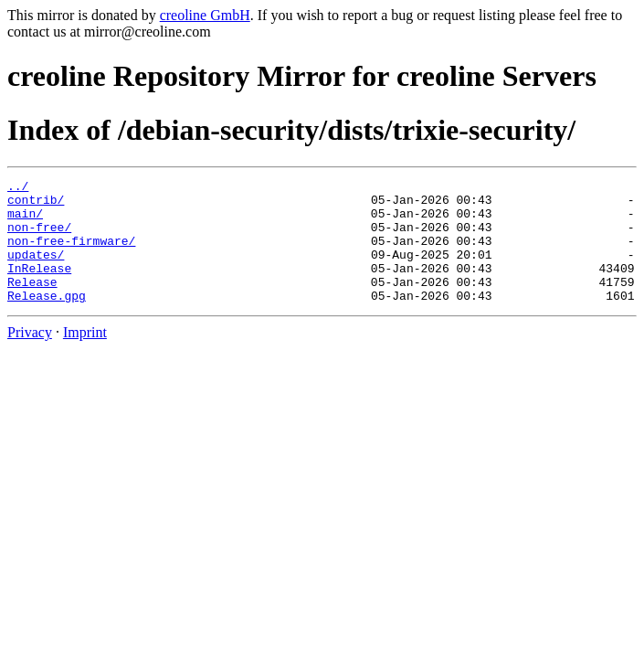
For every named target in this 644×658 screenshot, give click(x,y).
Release (32, 303)
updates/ (36, 271)
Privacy (30, 357)
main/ (25, 221)
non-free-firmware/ (71, 254)
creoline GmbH (205, 15)
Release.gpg (47, 320)
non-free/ (39, 238)
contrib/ (36, 205)
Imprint (85, 357)
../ (18, 188)
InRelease (39, 287)
